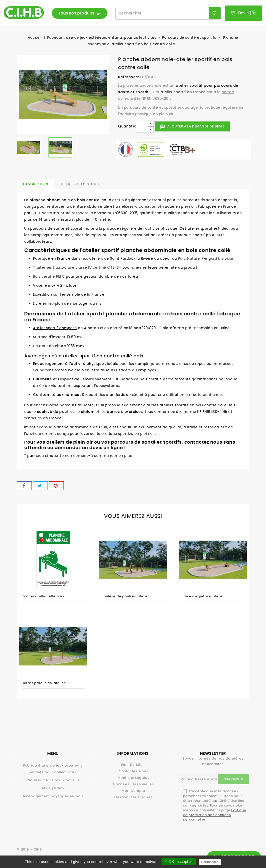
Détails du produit (80, 184)
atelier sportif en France (183, 92)
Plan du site (132, 765)
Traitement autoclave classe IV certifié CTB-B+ (77, 267)
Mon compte (133, 791)
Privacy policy (234, 862)
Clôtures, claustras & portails (53, 780)
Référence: (128, 77)
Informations (133, 753)
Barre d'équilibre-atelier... (204, 596)
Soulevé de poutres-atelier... (127, 596)
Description (36, 184)
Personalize (210, 862)
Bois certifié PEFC (49, 276)
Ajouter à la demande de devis (192, 127)
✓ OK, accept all (179, 862)
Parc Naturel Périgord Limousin (206, 258)
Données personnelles (133, 784)
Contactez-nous (133, 771)
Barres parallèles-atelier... (45, 683)
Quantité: (127, 126)
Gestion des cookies (133, 797)
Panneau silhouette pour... (44, 596)
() (243, 13)
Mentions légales (134, 778)
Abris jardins (53, 788)
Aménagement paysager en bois (53, 796)
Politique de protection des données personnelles (215, 815)
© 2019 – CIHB (29, 849)
